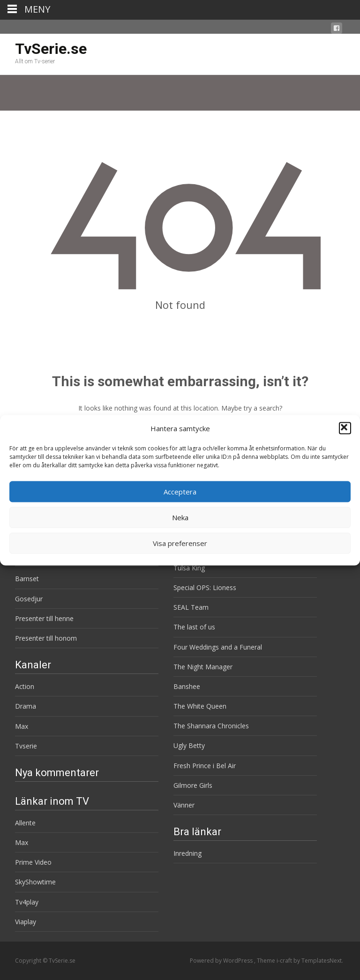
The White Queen (200, 706)
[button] (345, 428)
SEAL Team (191, 607)
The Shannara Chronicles (211, 726)
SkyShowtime (35, 882)
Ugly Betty (189, 745)
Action (25, 686)
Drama (26, 706)
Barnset (27, 579)
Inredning (187, 853)
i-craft (285, 961)
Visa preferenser (180, 543)
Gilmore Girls (193, 785)
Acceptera (180, 492)
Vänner (184, 805)
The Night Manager (203, 667)
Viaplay (26, 922)
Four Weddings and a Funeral (218, 647)
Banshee (187, 686)
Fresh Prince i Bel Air (205, 766)
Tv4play (27, 902)
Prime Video (33, 862)
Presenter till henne (44, 618)
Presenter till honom (46, 638)
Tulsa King (189, 568)
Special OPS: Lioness (205, 587)
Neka (180, 517)
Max (22, 726)
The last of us (194, 627)
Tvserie (26, 746)
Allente (25, 823)
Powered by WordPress (222, 961)
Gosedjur (29, 599)
